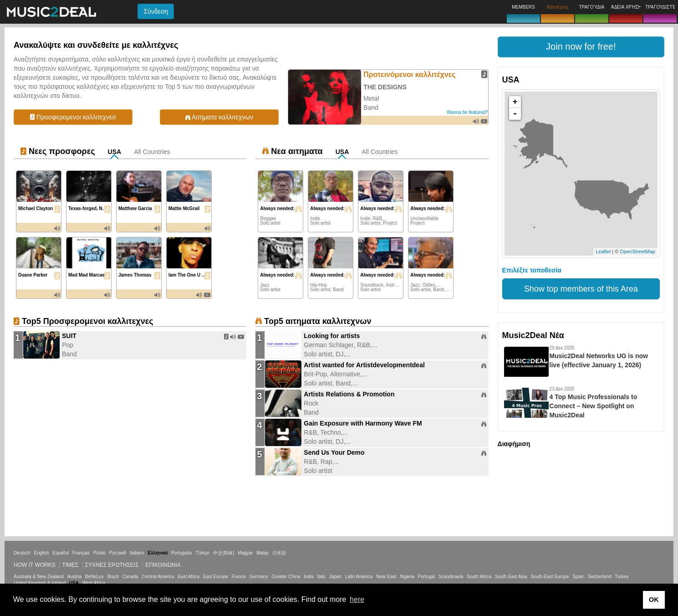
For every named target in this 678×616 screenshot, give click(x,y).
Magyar (245, 553)
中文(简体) (224, 553)
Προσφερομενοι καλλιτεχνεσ (73, 117)
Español (61, 553)
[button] (581, 47)
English (41, 553)
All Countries (152, 152)
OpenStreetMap (637, 252)
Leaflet (603, 252)
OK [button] (654, 600)
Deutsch (22, 553)
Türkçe (202, 553)
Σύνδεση (156, 11)
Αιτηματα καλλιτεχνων (219, 117)
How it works (35, 565)
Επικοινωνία (163, 565)
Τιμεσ (70, 565)
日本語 (279, 553)
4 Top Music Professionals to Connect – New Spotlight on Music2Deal (594, 406)
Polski (99, 553)
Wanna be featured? (467, 112)
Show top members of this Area (581, 289)
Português (182, 553)
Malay (263, 553)
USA (115, 152)
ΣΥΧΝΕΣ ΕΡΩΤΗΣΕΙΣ (112, 565)
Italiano (137, 553)
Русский (118, 553)
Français (81, 553)
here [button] (357, 599)
